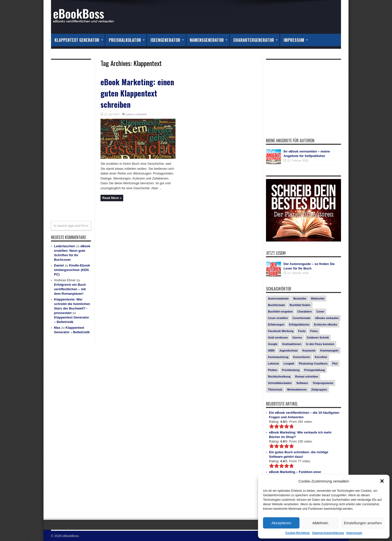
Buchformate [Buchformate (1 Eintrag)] (276, 305)
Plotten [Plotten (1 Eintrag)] (273, 370)
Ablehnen (320, 523)
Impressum (354, 533)
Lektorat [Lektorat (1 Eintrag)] (273, 363)
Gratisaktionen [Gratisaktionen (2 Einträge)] (292, 344)
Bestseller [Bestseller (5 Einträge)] (300, 298)
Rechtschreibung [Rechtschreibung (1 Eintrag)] (279, 376)
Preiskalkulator (127, 40)
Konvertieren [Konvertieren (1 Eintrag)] (302, 357)
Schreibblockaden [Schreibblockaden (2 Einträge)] (280, 383)
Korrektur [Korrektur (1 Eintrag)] (321, 357)
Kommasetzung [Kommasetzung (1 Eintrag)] (278, 357)
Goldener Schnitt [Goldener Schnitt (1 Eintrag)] (318, 337)
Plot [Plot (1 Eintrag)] (335, 363)
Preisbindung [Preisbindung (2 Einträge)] (291, 370)
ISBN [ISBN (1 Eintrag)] (271, 350)
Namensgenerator (209, 40)
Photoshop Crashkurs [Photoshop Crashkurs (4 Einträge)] (313, 363)
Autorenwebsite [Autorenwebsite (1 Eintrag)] (278, 298)
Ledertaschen (65, 246)
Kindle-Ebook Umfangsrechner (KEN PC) (72, 270)
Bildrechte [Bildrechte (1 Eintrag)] (318, 298)
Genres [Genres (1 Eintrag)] (297, 337)
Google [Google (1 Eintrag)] (273, 344)
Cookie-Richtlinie (297, 533)
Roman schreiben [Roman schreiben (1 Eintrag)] (306, 376)
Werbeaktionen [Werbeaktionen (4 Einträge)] (297, 389)
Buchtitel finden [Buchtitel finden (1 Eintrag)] (300, 305)
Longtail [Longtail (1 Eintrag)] (289, 363)
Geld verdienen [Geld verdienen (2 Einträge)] (278, 337)
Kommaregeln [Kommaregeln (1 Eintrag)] (329, 350)
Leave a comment (136, 114)
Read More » (112, 198)
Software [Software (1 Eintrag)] (302, 383)
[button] (382, 481)
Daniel (59, 265)
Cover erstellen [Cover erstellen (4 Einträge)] (278, 318)
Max (57, 328)
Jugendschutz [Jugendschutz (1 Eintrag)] (288, 350)
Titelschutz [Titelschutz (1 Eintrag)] (275, 389)
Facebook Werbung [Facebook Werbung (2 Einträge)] (281, 331)
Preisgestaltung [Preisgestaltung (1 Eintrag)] (315, 370)
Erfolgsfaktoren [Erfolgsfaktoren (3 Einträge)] (299, 324)
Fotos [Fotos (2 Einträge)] (314, 331)
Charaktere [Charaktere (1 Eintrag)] (305, 311)
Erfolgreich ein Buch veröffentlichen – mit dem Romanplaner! (70, 289)
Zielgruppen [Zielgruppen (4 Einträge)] (319, 389)
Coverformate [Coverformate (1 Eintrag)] (301, 318)
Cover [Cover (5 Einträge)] (320, 311)
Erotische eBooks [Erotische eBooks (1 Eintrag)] (326, 324)
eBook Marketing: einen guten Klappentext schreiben (137, 93)
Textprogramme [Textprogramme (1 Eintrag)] (323, 383)
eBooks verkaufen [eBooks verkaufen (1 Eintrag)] (327, 318)
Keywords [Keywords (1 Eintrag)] (309, 350)
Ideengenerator (167, 40)
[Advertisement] (71, 137)
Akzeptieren (281, 523)
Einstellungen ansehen (363, 523)
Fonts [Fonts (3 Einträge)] (302, 331)
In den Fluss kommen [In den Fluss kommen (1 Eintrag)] (320, 344)
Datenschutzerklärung (328, 533)
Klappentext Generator (79, 40)
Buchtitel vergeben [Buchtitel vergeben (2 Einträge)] (280, 311)
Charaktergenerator (255, 40)
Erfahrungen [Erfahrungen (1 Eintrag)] (276, 324)
